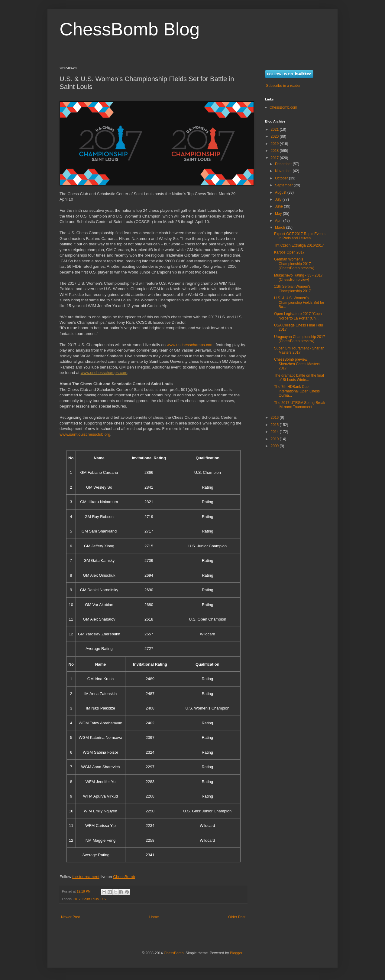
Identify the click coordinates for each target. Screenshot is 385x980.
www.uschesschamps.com (190, 345)
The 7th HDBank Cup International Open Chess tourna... (297, 391)
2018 (275, 151)
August (281, 192)
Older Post (237, 917)
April (279, 221)
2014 (275, 432)
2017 (77, 899)
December (284, 164)
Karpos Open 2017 (289, 252)
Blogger (236, 953)
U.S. (104, 899)
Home (154, 917)
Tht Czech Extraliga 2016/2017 (299, 245)
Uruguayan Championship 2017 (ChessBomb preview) (300, 339)
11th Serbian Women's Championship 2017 (293, 289)
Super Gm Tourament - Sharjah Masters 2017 (299, 350)
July (279, 199)
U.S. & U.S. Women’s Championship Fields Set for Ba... (299, 302)
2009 (275, 446)
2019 (275, 144)
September (284, 185)
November (284, 171)
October (282, 178)
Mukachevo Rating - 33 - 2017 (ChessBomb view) (298, 277)
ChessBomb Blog (130, 29)
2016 (275, 418)
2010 (275, 439)
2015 (275, 425)
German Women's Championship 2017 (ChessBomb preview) (294, 264)
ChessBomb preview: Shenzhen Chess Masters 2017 (297, 364)
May (279, 214)
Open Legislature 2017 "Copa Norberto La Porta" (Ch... (298, 316)
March (281, 228)
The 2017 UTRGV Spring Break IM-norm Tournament (300, 405)
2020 (275, 136)
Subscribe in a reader (283, 86)
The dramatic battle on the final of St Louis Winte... (299, 378)
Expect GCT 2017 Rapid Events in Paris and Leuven (300, 236)
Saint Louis (91, 899)
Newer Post (70, 917)
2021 (275, 129)
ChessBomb (174, 953)
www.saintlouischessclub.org (85, 434)
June (279, 206)
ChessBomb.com (283, 107)
